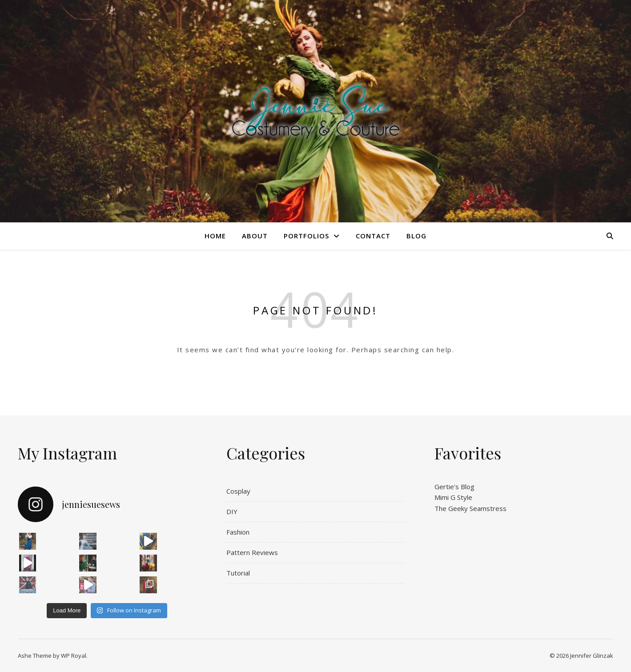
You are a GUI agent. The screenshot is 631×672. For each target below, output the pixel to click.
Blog (416, 236)
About (255, 236)
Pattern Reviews (252, 552)
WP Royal (74, 656)
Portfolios (306, 236)
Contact (373, 236)
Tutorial (238, 573)
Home (215, 236)
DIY (232, 511)
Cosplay (238, 491)
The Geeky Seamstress (470, 508)
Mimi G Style (453, 497)
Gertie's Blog (454, 487)
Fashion (238, 532)
